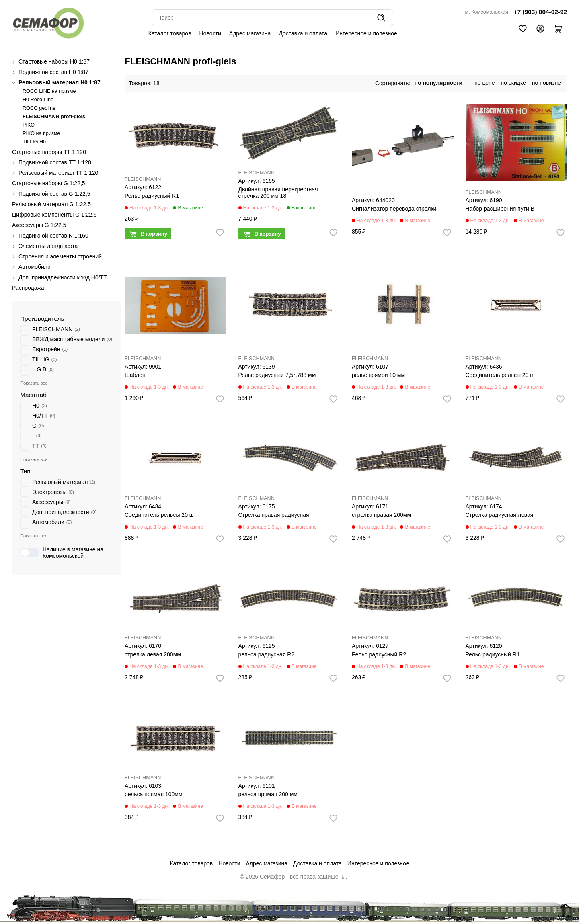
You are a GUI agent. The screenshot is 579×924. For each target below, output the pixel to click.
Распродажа (28, 288)
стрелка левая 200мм (153, 654)
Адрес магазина (250, 33)
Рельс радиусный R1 (152, 196)
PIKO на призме (41, 133)
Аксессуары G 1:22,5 (39, 225)
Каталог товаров (170, 33)
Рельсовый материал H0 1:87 (60, 82)
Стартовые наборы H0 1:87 (54, 61)
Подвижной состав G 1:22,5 (54, 194)
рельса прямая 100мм (154, 794)
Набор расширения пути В (500, 209)
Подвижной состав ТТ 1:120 (55, 162)
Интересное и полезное (366, 33)
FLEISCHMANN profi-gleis (54, 117)
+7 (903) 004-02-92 (540, 12)
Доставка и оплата (303, 33)
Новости (210, 33)
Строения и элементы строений (60, 256)
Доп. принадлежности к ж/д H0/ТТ (63, 277)
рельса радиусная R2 (267, 654)
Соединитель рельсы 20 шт (501, 375)
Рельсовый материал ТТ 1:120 (58, 173)
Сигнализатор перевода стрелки (394, 209)
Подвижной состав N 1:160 (53, 236)
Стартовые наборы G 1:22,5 (49, 183)
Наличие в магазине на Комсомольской (62, 553)
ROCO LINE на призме (49, 91)
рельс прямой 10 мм (378, 375)
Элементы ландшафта (48, 246)
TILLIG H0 (34, 142)
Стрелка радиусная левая (500, 515)
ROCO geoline (39, 108)
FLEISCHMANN (143, 179)
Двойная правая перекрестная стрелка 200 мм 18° (278, 193)
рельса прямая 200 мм (268, 794)
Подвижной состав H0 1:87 (53, 72)
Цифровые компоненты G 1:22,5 (54, 215)
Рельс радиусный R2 (379, 654)
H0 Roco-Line (38, 100)
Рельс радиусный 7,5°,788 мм (277, 375)
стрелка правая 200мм (381, 515)
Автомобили (35, 267)
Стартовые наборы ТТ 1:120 (49, 152)
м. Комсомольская (487, 12)
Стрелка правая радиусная (274, 515)
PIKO (29, 125)
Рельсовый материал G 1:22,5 (51, 204)
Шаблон (135, 375)
